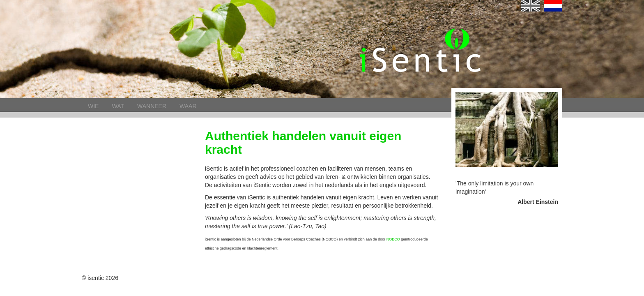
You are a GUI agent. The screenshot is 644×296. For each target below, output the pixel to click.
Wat (118, 106)
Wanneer (152, 106)
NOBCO (393, 239)
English (530, 6)
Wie (93, 106)
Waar (188, 106)
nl (553, 6)
